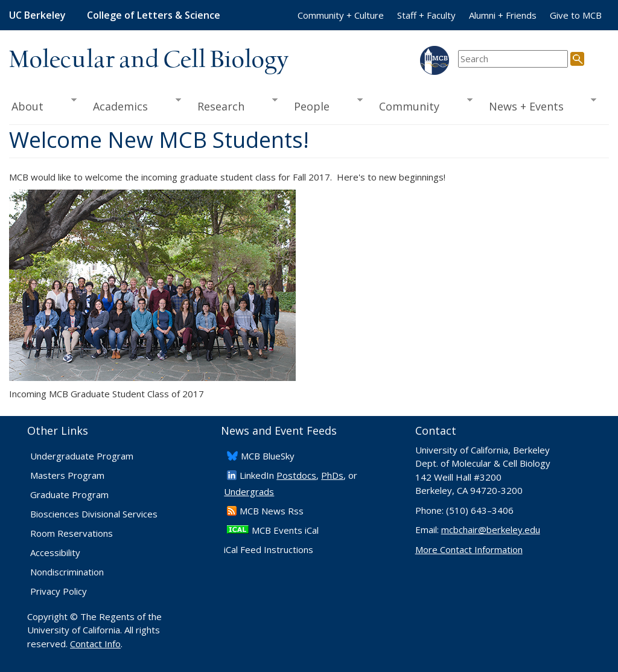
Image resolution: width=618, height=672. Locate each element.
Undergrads (249, 491)
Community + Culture (341, 15)
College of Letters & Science (154, 15)
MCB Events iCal (285, 530)
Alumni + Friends (503, 15)
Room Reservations (72, 533)
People (324, 105)
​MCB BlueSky (268, 456)
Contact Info (95, 644)
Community (421, 105)
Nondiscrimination (67, 572)
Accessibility (55, 552)
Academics (132, 105)
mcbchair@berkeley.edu (491, 530)
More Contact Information (469, 549)
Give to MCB (576, 15)
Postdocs (296, 475)
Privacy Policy (59, 591)
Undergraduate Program (82, 456)
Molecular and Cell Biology (149, 60)
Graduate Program (69, 494)
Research (233, 105)
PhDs (332, 475)
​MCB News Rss (272, 511)
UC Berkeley (37, 15)
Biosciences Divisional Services (94, 514)
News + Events (538, 105)
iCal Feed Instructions (269, 549)
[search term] (513, 59)
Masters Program (67, 475)
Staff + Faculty (426, 15)
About (43, 105)
